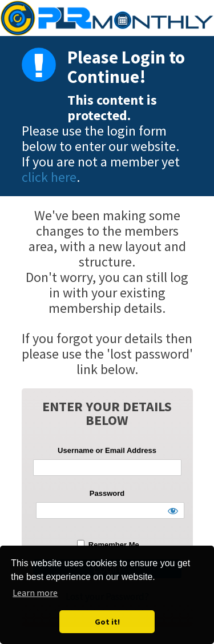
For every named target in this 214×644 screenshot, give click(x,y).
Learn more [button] (35, 593)
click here (49, 177)
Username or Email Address (107, 450)
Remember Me (108, 544)
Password (107, 493)
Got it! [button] (107, 622)
